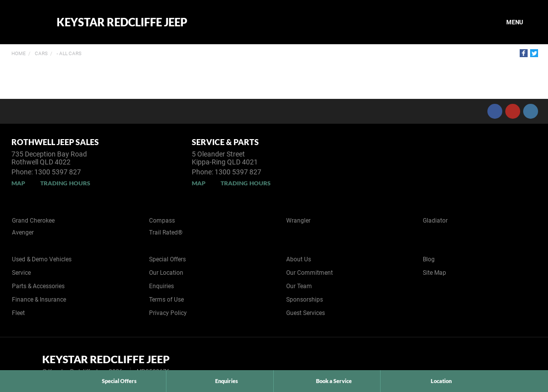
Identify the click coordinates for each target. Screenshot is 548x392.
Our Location (166, 273)
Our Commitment (310, 273)
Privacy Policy (168, 313)
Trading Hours (65, 183)
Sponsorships (305, 300)
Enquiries (161, 286)
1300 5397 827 (58, 172)
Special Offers (167, 259)
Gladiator (435, 221)
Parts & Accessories (38, 286)
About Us (299, 259)
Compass (162, 221)
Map (18, 183)
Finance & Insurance (39, 300)
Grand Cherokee (33, 221)
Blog (429, 259)
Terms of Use (166, 300)
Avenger (23, 233)
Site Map (434, 273)
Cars (41, 53)
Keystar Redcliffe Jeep (122, 22)
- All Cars (69, 53)
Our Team (299, 286)
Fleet (18, 313)
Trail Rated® (166, 233)
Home (19, 53)
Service (21, 273)
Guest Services (306, 313)
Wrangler (298, 221)
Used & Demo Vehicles (42, 259)
